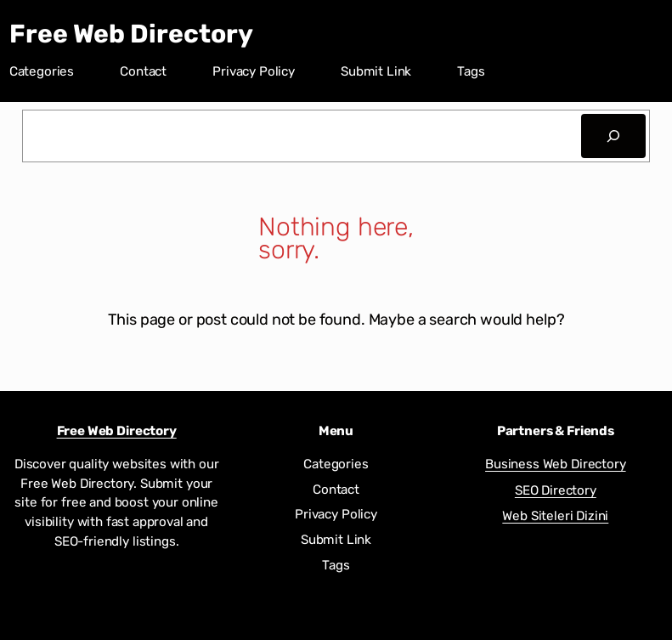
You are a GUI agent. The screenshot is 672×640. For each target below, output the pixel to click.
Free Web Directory (131, 34)
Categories (42, 71)
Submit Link (376, 71)
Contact (143, 71)
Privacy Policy (254, 71)
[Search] (613, 136)
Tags (471, 71)
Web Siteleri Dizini (555, 516)
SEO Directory (556, 490)
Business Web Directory (555, 464)
